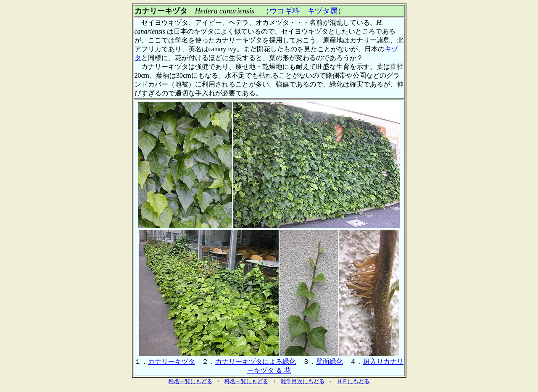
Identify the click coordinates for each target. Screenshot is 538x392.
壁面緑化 (330, 362)
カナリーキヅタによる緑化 (256, 362)
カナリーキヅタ (171, 362)
